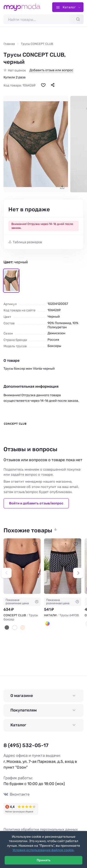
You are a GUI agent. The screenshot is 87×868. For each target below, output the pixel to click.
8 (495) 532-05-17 (26, 745)
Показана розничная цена (22, 602)
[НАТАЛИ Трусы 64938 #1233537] (63, 566)
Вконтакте (17, 794)
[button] (6, 573)
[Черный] (7, 627)
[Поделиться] (53, 85)
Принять (43, 860)
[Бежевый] (23, 627)
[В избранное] (43, 85)
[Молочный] (15, 627)
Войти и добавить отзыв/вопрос (36, 503)
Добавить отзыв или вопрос (51, 70)
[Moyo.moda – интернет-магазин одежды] (22, 7)
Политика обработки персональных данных (41, 829)
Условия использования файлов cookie (43, 850)
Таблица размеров (27, 242)
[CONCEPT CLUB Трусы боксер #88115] (22, 566)
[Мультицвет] (47, 624)
